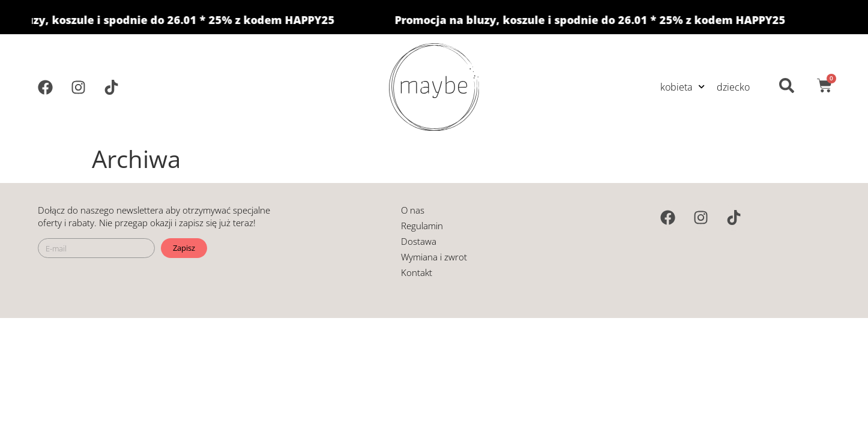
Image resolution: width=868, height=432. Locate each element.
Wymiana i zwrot (434, 257)
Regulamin (422, 226)
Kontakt (417, 272)
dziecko (733, 87)
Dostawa (419, 241)
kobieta (683, 87)
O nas (413, 210)
